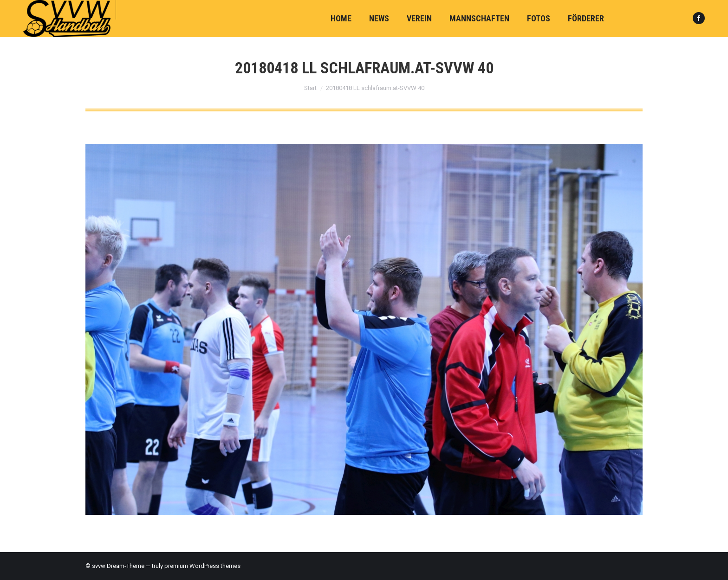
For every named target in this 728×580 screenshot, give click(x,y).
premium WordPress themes (202, 566)
